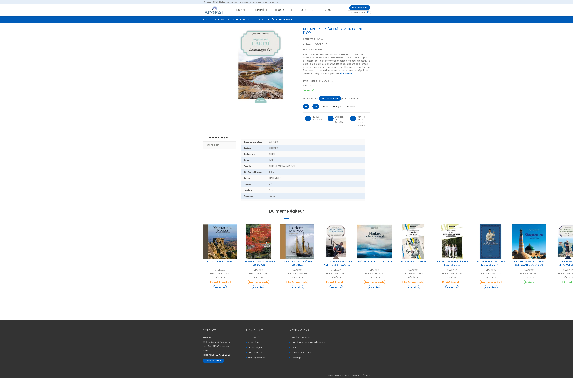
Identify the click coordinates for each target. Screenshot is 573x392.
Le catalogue (255, 347)
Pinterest (350, 107)
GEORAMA (321, 44)
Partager (337, 107)
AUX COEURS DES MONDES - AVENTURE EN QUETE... (336, 263)
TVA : (306, 85)
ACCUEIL (206, 19)
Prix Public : (311, 81)
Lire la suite (346, 73)
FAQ (294, 347)
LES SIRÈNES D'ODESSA (413, 262)
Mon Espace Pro (360, 8)
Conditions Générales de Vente (308, 342)
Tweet (325, 107)
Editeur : (308, 44)
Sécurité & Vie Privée (302, 353)
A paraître (253, 342)
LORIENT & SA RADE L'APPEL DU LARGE (297, 263)
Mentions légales (301, 337)
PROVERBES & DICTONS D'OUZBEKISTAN (491, 263)
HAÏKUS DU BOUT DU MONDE (375, 262)
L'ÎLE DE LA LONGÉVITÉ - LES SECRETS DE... (452, 263)
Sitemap (296, 358)
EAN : (306, 50)
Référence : (309, 39)
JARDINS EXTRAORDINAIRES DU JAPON (259, 263)
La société (253, 337)
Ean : (213, 274)
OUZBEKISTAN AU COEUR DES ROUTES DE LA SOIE (529, 263)
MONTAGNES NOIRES (220, 262)
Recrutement (255, 353)
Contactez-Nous (213, 361)
